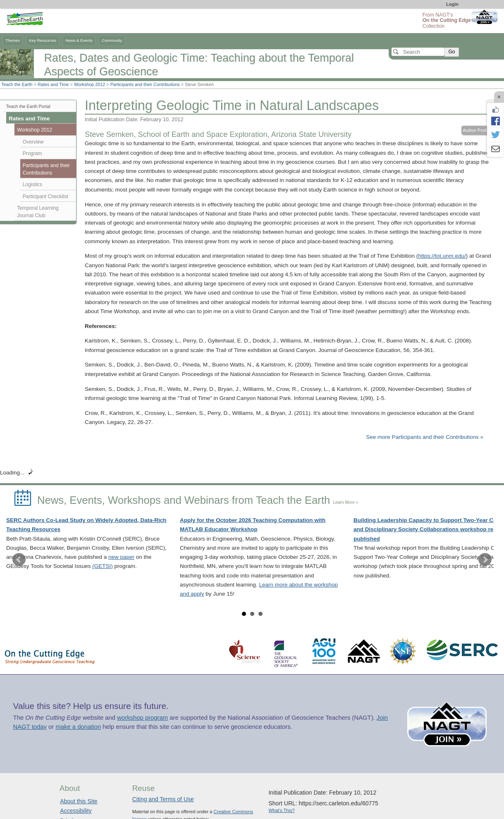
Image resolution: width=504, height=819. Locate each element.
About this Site (79, 801)
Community (112, 40)
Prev (19, 560)
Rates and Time (53, 84)
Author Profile (477, 130)
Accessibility (76, 811)
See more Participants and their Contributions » (425, 437)
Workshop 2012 (90, 84)
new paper (121, 557)
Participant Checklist (45, 196)
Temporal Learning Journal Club (38, 212)
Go (451, 52)
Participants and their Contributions (145, 84)
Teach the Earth (17, 84)
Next (485, 560)
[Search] (418, 52)
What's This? (281, 810)
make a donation (78, 727)
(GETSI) (103, 566)
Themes (13, 40)
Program (32, 153)
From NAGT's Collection (447, 20)
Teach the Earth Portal (28, 106)
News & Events (79, 40)
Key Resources (43, 40)
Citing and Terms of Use (163, 799)
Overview (33, 142)
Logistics (32, 184)
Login (452, 4)
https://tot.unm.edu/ (442, 256)
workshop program (142, 718)
